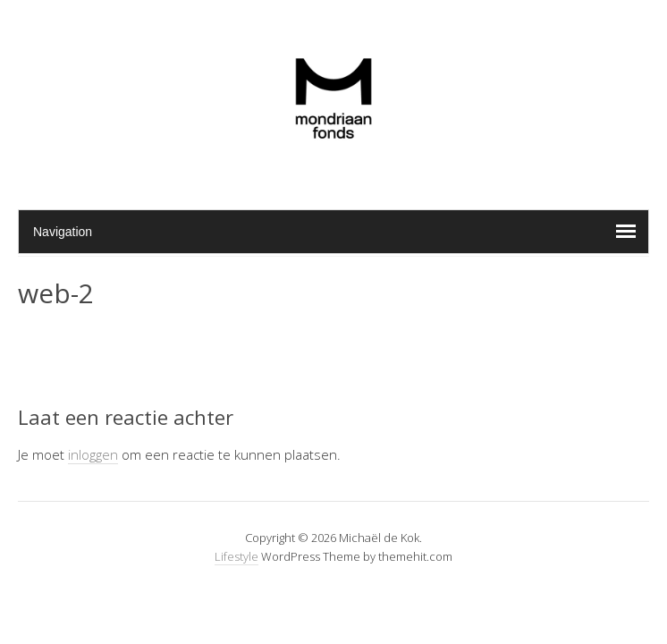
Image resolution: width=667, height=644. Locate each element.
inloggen (93, 454)
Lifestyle (236, 556)
